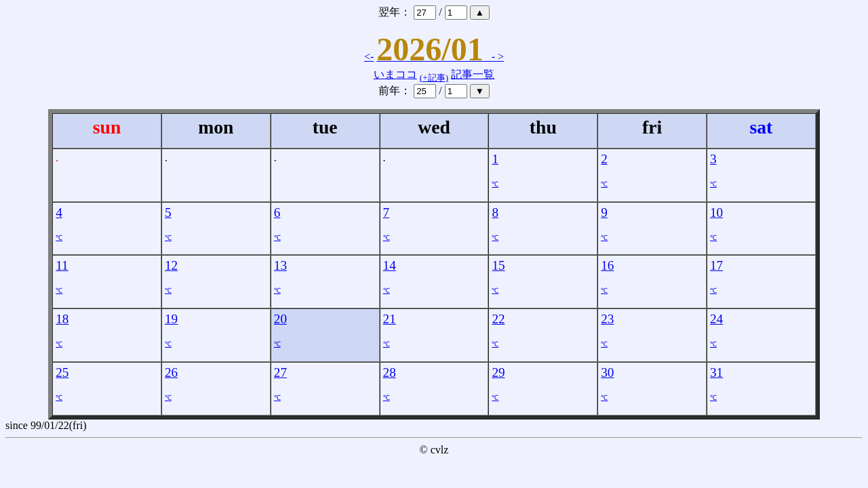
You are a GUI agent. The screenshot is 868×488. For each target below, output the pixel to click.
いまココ (395, 74)
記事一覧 (473, 74)
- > (498, 57)
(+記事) (434, 78)
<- (369, 57)
